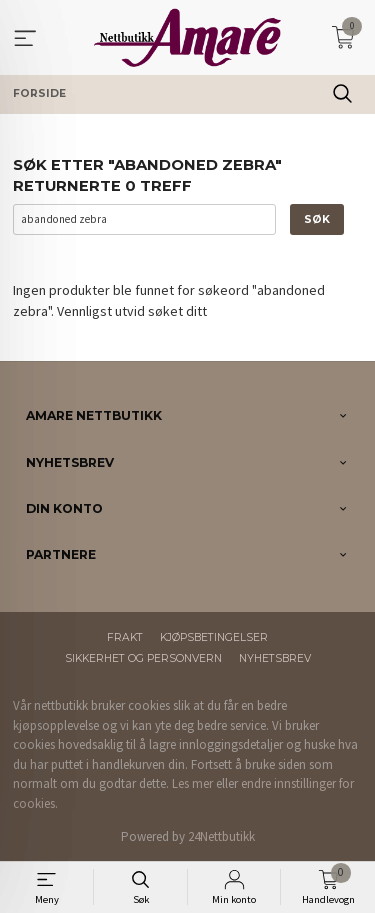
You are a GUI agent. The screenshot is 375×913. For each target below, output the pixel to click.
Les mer (192, 783)
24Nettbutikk (221, 836)
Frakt (125, 637)
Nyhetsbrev (275, 658)
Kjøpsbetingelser (214, 637)
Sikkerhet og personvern (143, 658)
